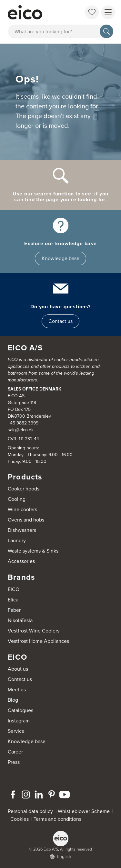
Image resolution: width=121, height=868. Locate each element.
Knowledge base (60, 258)
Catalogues (20, 710)
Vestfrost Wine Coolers (34, 631)
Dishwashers (22, 530)
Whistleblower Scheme (84, 811)
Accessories (21, 561)
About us (18, 669)
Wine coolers (22, 509)
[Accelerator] (37, 12)
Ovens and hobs (26, 520)
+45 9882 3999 (23, 423)
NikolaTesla (20, 620)
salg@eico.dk (21, 430)
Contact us (60, 321)
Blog (13, 700)
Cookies (21, 819)
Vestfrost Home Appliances (38, 641)
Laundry (17, 540)
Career (15, 752)
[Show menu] (108, 12)
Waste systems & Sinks (33, 551)
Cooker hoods (24, 489)
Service (16, 731)
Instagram (19, 721)
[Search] (106, 31)
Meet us (17, 690)
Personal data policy (30, 811)
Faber (14, 610)
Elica (13, 600)
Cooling (17, 499)
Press (14, 762)
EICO (14, 589)
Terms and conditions (57, 819)
